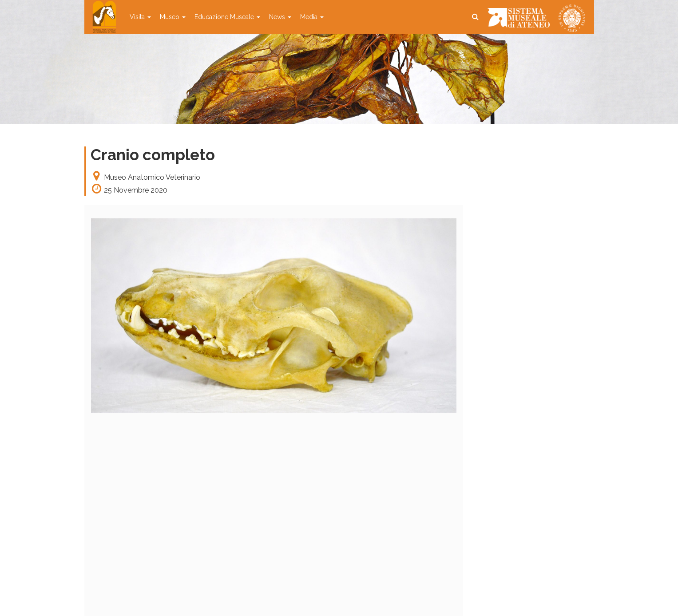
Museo (173, 17)
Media (312, 17)
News (280, 17)
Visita (140, 17)
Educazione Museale (227, 17)
